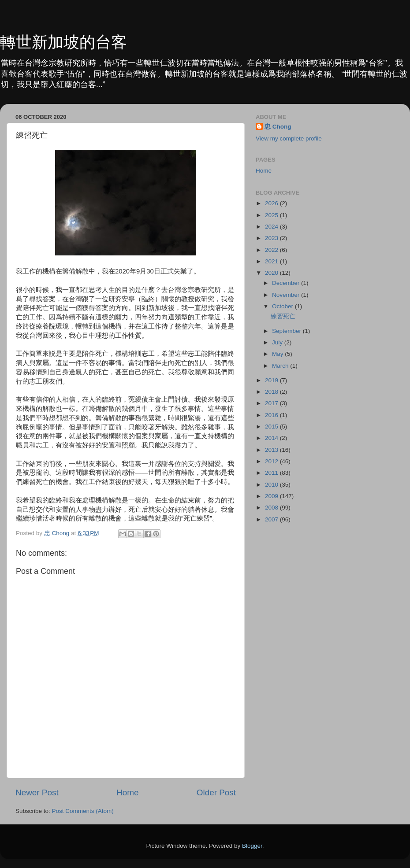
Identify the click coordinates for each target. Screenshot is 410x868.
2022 (272, 250)
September (287, 331)
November (287, 295)
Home (127, 792)
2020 (272, 273)
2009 (272, 496)
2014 (272, 438)
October (283, 306)
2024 (272, 227)
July (278, 342)
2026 (272, 203)
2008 (272, 508)
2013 (272, 450)
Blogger (252, 846)
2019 (272, 380)
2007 (272, 519)
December (287, 283)
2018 (272, 392)
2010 (272, 485)
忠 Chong (278, 127)
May (278, 354)
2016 (272, 415)
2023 (272, 238)
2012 (272, 461)
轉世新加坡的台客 (63, 42)
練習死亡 (283, 316)
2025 (272, 215)
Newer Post (37, 792)
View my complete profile (289, 139)
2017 (272, 403)
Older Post (216, 792)
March (281, 366)
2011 (272, 473)
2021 (272, 261)
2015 (272, 427)
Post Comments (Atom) (83, 811)
